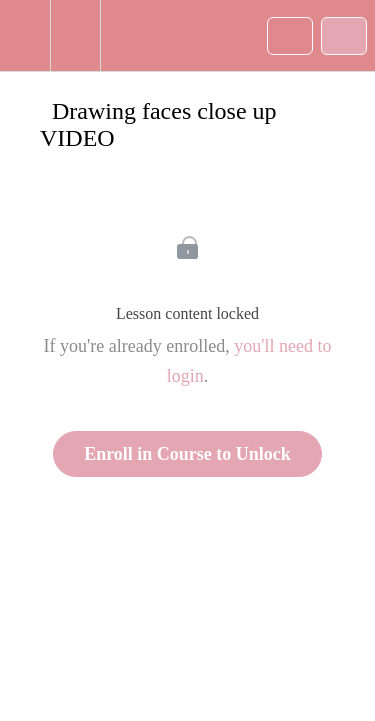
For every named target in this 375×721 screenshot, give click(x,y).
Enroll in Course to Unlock (187, 454)
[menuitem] (75, 35)
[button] (25, 35)
